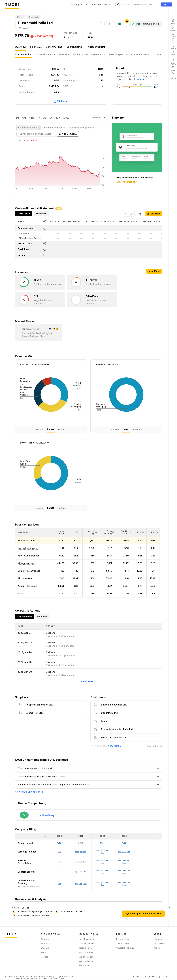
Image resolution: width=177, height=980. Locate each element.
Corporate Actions (141, 54)
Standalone (41, 214)
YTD (32, 118)
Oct (85, 884)
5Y (51, 118)
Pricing (157, 948)
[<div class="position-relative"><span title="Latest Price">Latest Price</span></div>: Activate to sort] (61, 532)
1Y (39, 118)
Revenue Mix (98, 54)
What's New (159, 943)
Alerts (44, 952)
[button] (23, 532)
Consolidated (24, 214)
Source (40, 429)
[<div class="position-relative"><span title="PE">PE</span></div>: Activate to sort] (76, 532)
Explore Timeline (127, 182)
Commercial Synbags (29, 571)
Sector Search (85, 948)
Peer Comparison (118, 54)
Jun (81, 884)
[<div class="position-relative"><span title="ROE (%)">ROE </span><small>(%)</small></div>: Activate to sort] (153, 532)
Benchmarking (54, 47)
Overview (20, 47)
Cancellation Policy (125, 948)
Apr (77, 884)
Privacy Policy (123, 939)
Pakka (21, 594)
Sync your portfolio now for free (143, 914)
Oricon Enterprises (28, 548)
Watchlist (45, 948)
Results (44, 957)
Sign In (167, 4)
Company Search (87, 943)
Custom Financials (45, 54)
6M (24, 118)
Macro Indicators (86, 961)
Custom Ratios (23, 54)
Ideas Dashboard (87, 939)
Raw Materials (85, 966)
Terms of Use (123, 943)
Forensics (64, 54)
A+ (132, 214)
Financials (36, 47)
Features (158, 939)
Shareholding (74, 47)
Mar (98, 882)
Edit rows (154, 214)
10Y (58, 118)
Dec (102, 885)
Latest (51, 429)
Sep (107, 882)
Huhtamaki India (26, 540)
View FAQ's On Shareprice (29, 792)
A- (126, 214)
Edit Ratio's (61, 101)
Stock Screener (86, 952)
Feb (59, 884)
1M (17, 118)
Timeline (45, 939)
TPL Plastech (25, 578)
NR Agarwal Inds (27, 563)
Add (68, 134)
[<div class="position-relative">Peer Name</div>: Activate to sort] (34, 532)
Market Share (80, 54)
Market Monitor (86, 957)
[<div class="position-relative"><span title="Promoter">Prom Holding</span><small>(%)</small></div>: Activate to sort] (108, 532)
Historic (62, 429)
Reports (95, 47)
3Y (45, 118)
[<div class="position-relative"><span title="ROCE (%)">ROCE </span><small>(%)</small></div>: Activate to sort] (140, 532)
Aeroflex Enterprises (29, 556)
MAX (66, 118)
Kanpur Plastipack (27, 586)
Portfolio (45, 943)
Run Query (48, 815)
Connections (161, 54)
